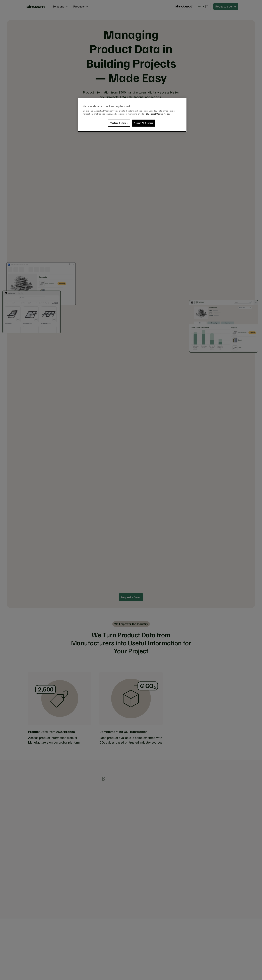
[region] (132, 115)
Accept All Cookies (144, 123)
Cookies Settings (119, 123)
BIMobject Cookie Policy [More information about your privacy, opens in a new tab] (158, 114)
